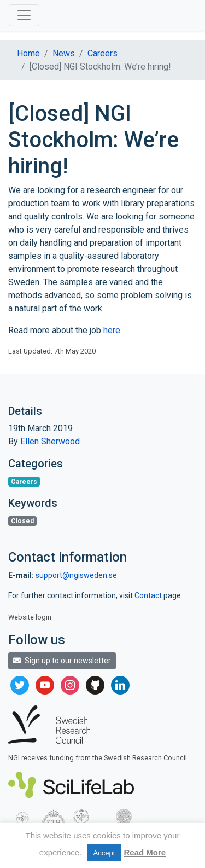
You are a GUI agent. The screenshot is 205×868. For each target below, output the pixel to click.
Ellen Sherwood (50, 441)
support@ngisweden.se (76, 575)
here (112, 330)
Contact (149, 595)
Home (28, 53)
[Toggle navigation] (24, 15)
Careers (102, 53)
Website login (30, 617)
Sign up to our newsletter (62, 661)
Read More (145, 852)
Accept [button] (104, 853)
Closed (22, 521)
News (64, 53)
